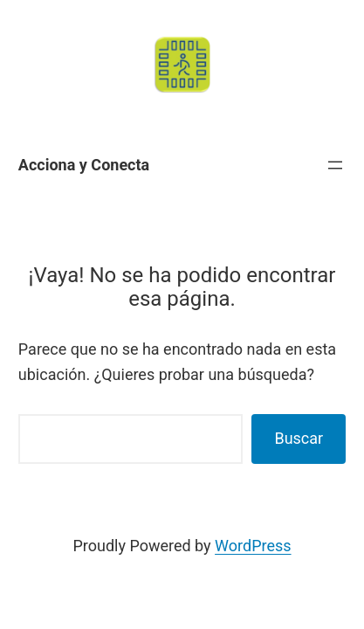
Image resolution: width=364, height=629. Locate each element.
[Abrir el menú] (335, 165)
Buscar (299, 438)
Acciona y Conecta (84, 165)
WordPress (253, 546)
